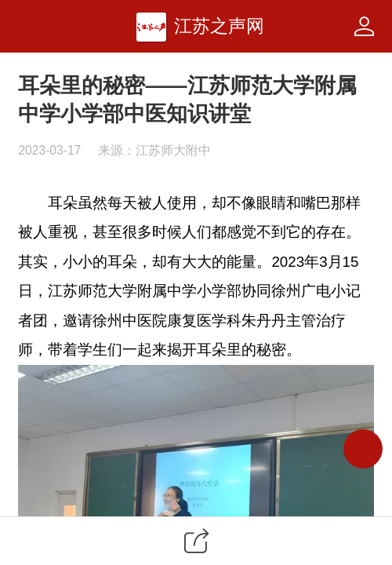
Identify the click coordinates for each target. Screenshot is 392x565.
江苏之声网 (219, 26)
